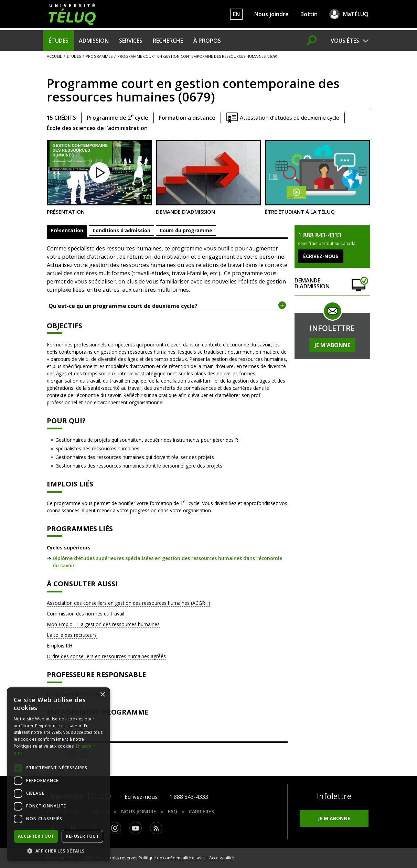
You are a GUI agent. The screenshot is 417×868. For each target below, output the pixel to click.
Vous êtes (345, 41)
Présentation (99, 177)
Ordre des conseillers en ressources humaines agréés (106, 656)
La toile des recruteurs (72, 635)
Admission (94, 41)
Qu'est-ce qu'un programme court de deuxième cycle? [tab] (167, 306)
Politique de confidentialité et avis (172, 858)
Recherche (168, 41)
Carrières (201, 811)
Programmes (99, 56)
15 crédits (61, 118)
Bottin (309, 14)
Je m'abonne (332, 345)
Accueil (54, 56)
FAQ (173, 811)
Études (58, 41)
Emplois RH (60, 646)
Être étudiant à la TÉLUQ (318, 177)
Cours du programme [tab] (186, 230)
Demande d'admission (208, 177)
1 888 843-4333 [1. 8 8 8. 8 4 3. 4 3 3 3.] (189, 797)
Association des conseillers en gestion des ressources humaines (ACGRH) (129, 603)
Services (131, 41)
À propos (207, 41)
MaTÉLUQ (356, 14)
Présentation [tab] (67, 230)
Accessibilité (222, 858)
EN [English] (236, 14)
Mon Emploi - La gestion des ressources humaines (103, 624)
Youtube (136, 828)
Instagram (115, 828)
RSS (156, 828)
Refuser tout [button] (82, 836)
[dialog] (58, 774)
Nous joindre (271, 14)
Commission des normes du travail (85, 614)
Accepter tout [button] (36, 836)
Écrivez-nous (141, 797)
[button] (58, 851)
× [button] (102, 695)
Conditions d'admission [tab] (121, 230)
